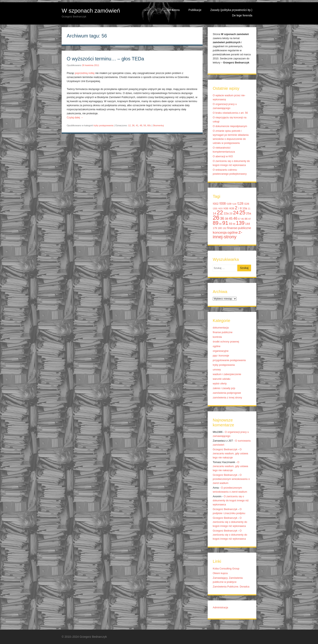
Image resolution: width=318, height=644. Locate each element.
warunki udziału (222, 379)
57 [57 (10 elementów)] (239, 219)
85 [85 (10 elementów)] (243, 219)
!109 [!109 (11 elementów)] (229, 204)
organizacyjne (221, 351)
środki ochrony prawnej (226, 342)
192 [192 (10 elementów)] (225, 228)
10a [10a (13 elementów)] (245, 208)
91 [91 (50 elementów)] (225, 223)
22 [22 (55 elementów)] (220, 212)
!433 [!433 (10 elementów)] (220, 209)
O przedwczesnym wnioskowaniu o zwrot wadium (231, 479)
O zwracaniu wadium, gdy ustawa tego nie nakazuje (230, 454)
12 (129, 125)
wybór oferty (220, 384)
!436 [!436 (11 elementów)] (226, 209)
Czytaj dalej (75, 118)
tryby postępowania (103, 125)
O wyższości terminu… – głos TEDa (105, 59)
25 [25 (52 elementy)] (242, 213)
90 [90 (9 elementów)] (220, 224)
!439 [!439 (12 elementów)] (232, 208)
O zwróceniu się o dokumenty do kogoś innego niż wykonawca (231, 501)
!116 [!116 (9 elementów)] (234, 204)
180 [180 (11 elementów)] (220, 228)
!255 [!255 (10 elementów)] (215, 209)
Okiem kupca (220, 573)
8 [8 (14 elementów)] (241, 208)
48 (141, 125)
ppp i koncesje (221, 356)
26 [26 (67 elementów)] (216, 218)
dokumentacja (221, 328)
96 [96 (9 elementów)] (234, 224)
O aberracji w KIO (223, 156)
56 (145, 125)
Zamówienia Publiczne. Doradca (231, 587)
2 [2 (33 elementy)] (236, 208)
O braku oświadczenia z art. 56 (230, 113)
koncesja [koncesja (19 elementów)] (220, 232)
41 (137, 125)
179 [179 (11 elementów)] (215, 228)
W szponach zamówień (91, 11)
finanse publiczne (223, 332)
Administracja (220, 608)
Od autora (173, 10)
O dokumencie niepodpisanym (230, 126)
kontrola (217, 337)
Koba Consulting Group (226, 569)
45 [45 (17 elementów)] (231, 218)
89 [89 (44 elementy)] (216, 223)
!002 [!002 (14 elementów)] (216, 204)
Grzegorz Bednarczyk (225, 449)
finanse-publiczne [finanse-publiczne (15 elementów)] (239, 228)
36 (133, 125)
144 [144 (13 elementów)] (248, 224)
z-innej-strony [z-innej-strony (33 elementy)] (227, 234)
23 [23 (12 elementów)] (231, 213)
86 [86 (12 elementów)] (246, 219)
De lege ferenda (242, 15)
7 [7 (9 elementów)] (239, 209)
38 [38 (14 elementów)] (227, 219)
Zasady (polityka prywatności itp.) (231, 10)
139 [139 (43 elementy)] (240, 223)
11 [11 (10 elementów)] (249, 209)
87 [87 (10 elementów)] (250, 219)
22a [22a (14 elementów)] (226, 213)
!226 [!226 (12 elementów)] (247, 204)
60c (149, 125)
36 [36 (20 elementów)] (222, 218)
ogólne (217, 346)
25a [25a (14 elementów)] (249, 213)
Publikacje (195, 10)
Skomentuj (158, 125)
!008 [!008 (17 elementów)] (222, 203)
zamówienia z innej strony (227, 398)
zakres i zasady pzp (224, 388)
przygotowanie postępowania (229, 360)
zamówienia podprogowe (227, 393)
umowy (217, 370)
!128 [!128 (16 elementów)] (240, 204)
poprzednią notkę (85, 73)
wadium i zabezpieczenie (227, 374)
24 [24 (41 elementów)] (236, 213)
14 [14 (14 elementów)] (214, 213)
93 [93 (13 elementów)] (231, 224)
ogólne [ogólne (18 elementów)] (233, 233)
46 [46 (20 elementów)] (235, 218)
